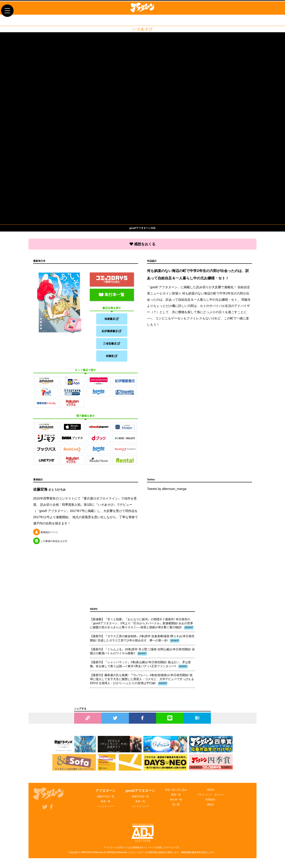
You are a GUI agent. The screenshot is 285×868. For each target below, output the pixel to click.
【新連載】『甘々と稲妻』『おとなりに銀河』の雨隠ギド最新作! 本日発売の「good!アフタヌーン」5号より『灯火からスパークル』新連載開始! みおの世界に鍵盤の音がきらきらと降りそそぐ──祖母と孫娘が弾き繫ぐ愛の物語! (142, 626)
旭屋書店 (112, 318)
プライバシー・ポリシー (211, 797)
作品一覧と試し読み (176, 792)
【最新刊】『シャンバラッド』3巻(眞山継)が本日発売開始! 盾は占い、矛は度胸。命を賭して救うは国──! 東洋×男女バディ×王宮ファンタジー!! (140, 667)
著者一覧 (106, 804)
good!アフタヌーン (140, 793)
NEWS (211, 792)
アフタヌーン (106, 793)
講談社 (211, 807)
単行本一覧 (112, 294)
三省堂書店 (112, 344)
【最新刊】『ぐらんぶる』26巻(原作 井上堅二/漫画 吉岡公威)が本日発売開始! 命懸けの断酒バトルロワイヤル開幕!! (142, 654)
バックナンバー (106, 809)
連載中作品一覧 (106, 799)
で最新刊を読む (112, 278)
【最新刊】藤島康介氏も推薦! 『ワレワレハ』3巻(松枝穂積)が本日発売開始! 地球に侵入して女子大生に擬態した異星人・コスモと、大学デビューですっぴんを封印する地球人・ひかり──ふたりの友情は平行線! (142, 682)
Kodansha (97, 855)
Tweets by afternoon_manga (167, 491)
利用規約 (210, 802)
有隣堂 (112, 358)
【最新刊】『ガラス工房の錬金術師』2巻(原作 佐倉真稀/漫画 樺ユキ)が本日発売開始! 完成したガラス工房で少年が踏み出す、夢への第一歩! (142, 641)
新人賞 (176, 807)
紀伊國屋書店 (112, 331)
